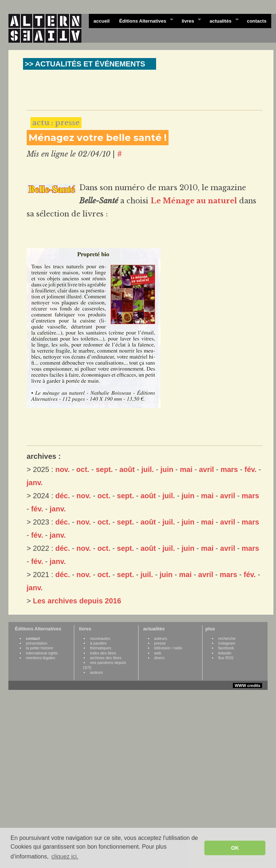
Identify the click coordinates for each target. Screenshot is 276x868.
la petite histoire (40, 648)
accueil (102, 21)
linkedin (225, 653)
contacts (256, 21)
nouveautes (100, 638)
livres (189, 20)
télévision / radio (168, 648)
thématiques (101, 648)
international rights (42, 653)
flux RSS (226, 658)
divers (159, 658)
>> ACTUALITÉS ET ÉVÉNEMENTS (85, 64)
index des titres (103, 653)
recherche (227, 638)
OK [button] (235, 848)
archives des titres (106, 658)
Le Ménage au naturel (194, 201)
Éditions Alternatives (144, 20)
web (158, 653)
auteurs (97, 672)
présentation (37, 643)
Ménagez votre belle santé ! (98, 138)
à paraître (98, 643)
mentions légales (41, 658)
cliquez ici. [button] (65, 857)
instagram (227, 643)
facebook (226, 648)
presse (160, 643)
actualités (222, 20)
